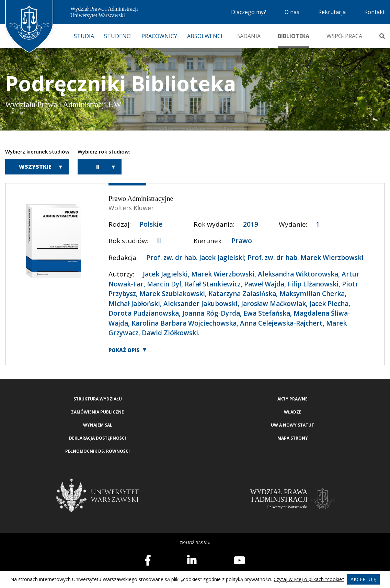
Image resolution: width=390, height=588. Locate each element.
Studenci (118, 36)
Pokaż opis (124, 350)
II (98, 167)
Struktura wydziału (98, 399)
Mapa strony (293, 438)
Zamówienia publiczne (97, 412)
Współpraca (344, 36)
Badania (248, 36)
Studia (84, 36)
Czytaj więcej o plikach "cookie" (309, 579)
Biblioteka (294, 36)
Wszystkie (35, 167)
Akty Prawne (292, 399)
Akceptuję (363, 579)
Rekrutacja (332, 12)
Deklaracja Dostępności (97, 438)
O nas (292, 12)
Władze (293, 412)
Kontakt (375, 12)
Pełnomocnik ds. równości (97, 451)
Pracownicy (159, 36)
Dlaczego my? (249, 12)
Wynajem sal (98, 425)
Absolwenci (205, 36)
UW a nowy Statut (292, 425)
